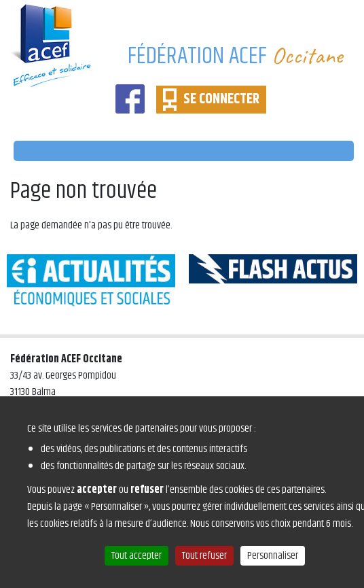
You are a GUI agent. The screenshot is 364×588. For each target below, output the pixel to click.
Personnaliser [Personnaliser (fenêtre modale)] (273, 556)
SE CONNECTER (221, 99)
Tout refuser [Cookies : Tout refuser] (204, 556)
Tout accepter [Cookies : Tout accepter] (136, 556)
